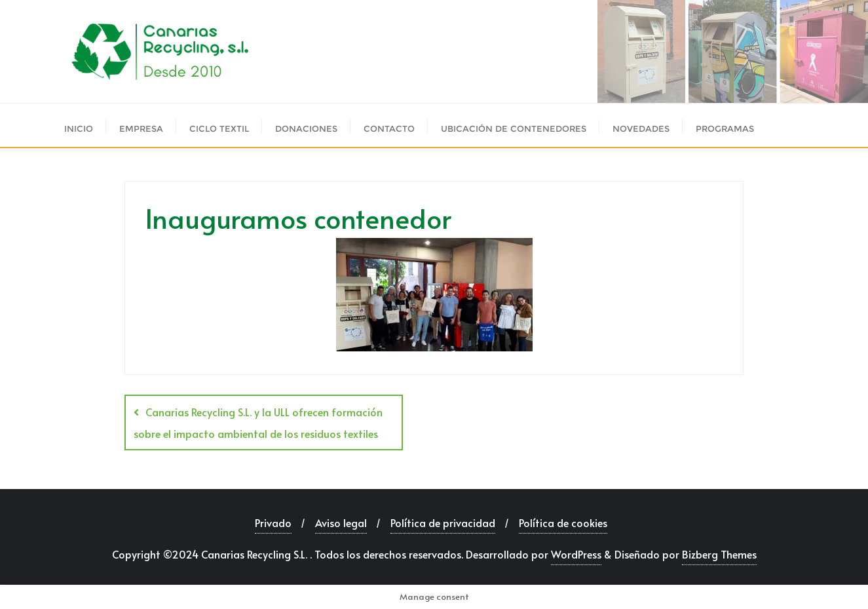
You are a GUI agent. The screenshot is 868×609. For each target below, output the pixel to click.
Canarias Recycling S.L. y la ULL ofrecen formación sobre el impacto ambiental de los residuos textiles (258, 422)
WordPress (576, 554)
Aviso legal (341, 522)
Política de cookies (563, 522)
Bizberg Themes (719, 554)
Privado (273, 522)
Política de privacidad (443, 522)
